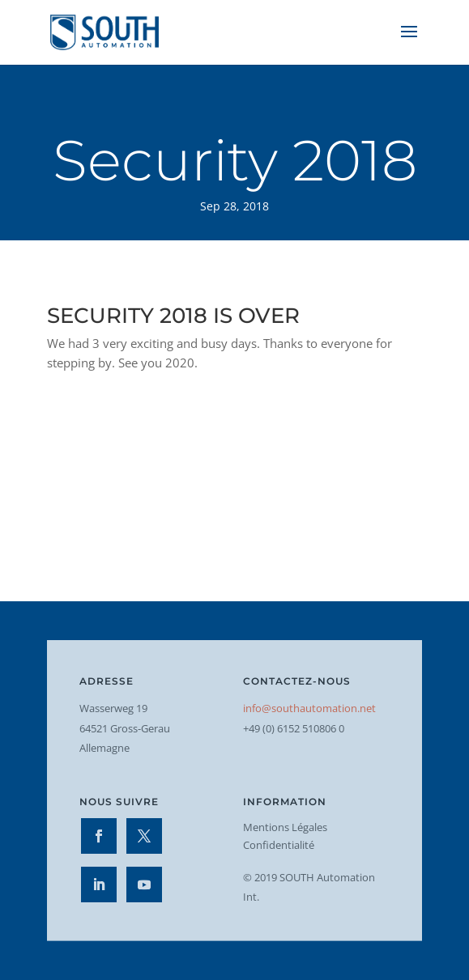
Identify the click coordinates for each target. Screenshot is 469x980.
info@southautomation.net (309, 708)
